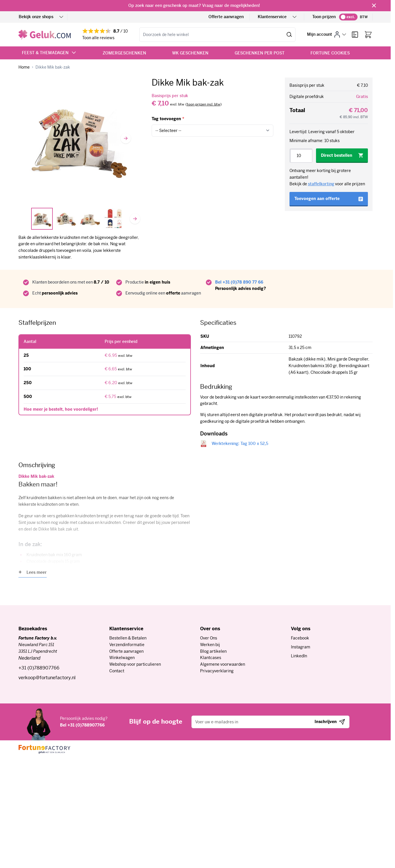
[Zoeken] (289, 35)
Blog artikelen (213, 651)
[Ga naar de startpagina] (45, 35)
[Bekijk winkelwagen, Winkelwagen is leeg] (368, 35)
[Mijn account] (327, 34)
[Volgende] (126, 138)
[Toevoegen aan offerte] (329, 199)
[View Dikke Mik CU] (90, 219)
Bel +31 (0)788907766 (82, 725)
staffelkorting (321, 184)
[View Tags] (114, 219)
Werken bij (210, 645)
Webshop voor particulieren (135, 664)
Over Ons (209, 638)
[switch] (348, 17)
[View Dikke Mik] (42, 219)
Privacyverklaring (217, 671)
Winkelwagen (122, 658)
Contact (117, 671)
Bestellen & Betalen (128, 638)
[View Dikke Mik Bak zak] (66, 219)
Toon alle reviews (98, 38)
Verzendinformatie (127, 645)
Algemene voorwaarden (223, 664)
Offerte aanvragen (226, 17)
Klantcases (211, 658)
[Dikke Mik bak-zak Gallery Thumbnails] (79, 219)
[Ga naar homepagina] (24, 67)
